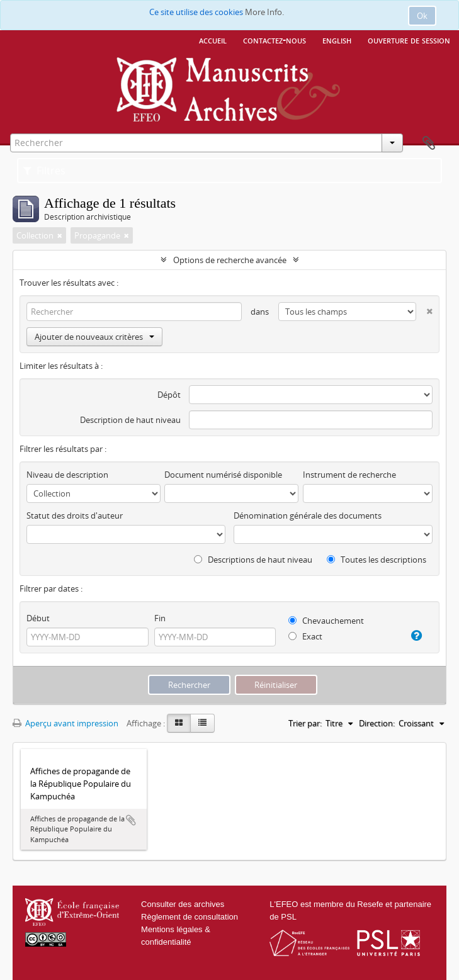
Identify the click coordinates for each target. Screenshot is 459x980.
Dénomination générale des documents (308, 515)
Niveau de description (67, 475)
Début (38, 618)
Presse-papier (429, 144)
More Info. (264, 12)
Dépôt (169, 395)
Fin (160, 618)
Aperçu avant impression (65, 723)
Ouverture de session (409, 40)
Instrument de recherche (349, 475)
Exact (305, 636)
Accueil (213, 40)
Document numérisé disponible (223, 475)
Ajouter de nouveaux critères (94, 337)
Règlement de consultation (190, 917)
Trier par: (305, 723)
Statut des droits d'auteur (75, 515)
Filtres (44, 171)
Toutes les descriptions (377, 560)
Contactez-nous (275, 40)
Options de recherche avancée (230, 260)
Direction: (377, 723)
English (337, 40)
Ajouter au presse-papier (131, 820)
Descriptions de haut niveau (253, 560)
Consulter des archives (183, 904)
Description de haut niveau (130, 420)
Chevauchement (326, 621)
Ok (422, 16)
